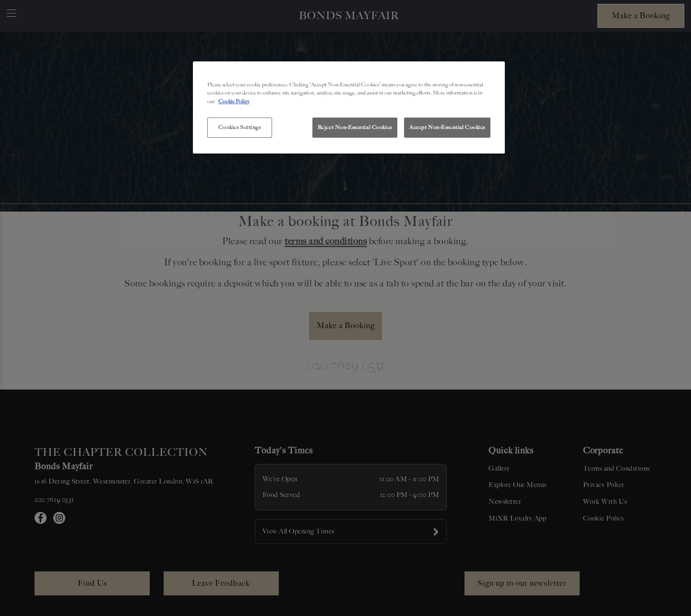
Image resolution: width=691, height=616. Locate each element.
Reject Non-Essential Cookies (355, 127)
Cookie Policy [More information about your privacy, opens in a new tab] (234, 101)
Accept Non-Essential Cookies (447, 127)
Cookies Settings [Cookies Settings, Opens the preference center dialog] (239, 127)
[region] (349, 107)
